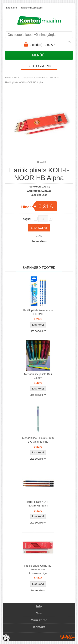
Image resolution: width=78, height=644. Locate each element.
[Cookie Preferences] (6, 638)
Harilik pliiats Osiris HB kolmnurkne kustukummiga (38, 569)
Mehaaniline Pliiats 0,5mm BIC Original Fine (38, 440)
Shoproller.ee (68, 637)
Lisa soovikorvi (39, 241)
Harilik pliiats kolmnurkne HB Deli (38, 312)
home (8, 78)
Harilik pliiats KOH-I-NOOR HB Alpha (24, 82)
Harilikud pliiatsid (48, 78)
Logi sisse (12, 8)
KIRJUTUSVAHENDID (25, 78)
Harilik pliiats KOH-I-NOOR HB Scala (38, 504)
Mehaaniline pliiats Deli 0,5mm (38, 376)
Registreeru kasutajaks (31, 8)
